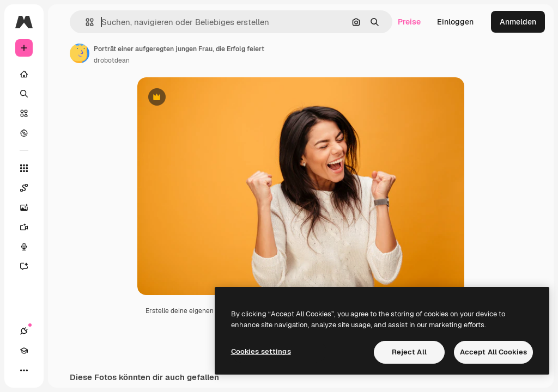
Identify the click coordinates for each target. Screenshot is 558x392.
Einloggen (455, 22)
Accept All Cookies (493, 352)
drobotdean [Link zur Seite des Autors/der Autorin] (112, 60)
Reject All (409, 352)
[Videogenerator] (29, 227)
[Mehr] (24, 370)
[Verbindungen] (24, 331)
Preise (409, 22)
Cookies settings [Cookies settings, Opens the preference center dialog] (261, 351)
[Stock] (24, 113)
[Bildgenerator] (29, 207)
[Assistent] (29, 266)
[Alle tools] (24, 168)
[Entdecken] (24, 133)
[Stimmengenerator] (29, 247)
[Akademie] (24, 351)
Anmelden (518, 22)
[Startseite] (24, 74)
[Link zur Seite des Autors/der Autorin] (80, 53)
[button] (85, 22)
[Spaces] (29, 188)
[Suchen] (24, 94)
